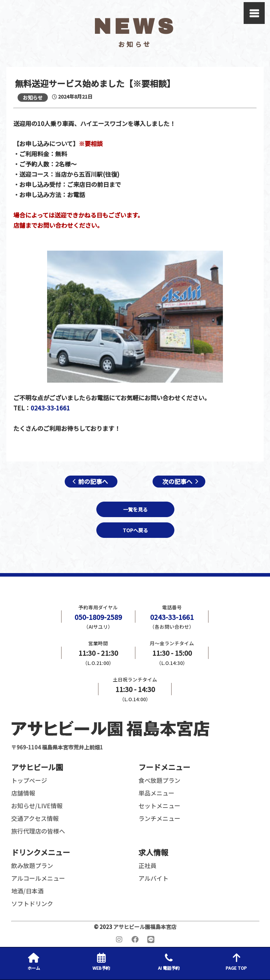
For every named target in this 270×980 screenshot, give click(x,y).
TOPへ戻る (135, 530)
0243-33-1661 (50, 408)
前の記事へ (93, 481)
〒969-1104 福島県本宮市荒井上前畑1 (110, 734)
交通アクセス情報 (35, 818)
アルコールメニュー (38, 878)
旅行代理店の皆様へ (38, 831)
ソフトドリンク (32, 903)
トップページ (29, 780)
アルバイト (153, 878)
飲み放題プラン (32, 865)
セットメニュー (159, 806)
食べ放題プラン (159, 780)
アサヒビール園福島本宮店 (145, 927)
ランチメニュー (159, 818)
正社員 (147, 865)
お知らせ (33, 98)
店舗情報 (23, 793)
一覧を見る (135, 509)
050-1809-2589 (98, 617)
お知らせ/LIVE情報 (37, 806)
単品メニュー (156, 793)
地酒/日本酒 (27, 891)
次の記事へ (177, 481)
